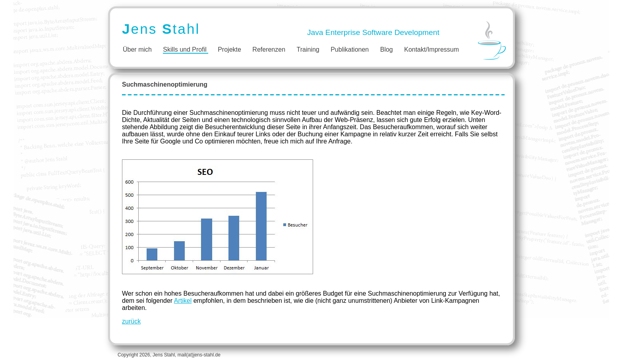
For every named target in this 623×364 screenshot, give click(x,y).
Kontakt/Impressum (431, 49)
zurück (131, 321)
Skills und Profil (185, 49)
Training (308, 49)
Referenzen (269, 49)
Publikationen (350, 49)
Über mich (137, 49)
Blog (387, 49)
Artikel (183, 301)
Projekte (229, 49)
